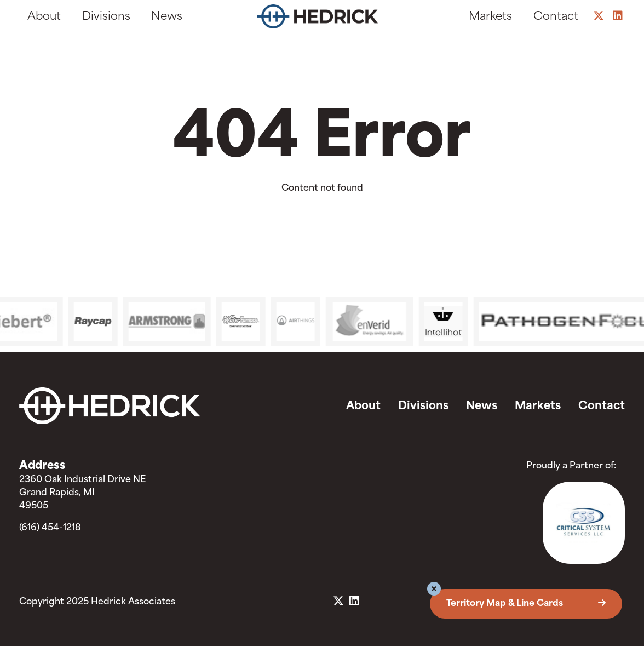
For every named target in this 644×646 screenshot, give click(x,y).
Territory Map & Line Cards (526, 604)
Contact (556, 17)
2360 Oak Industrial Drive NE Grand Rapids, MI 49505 (82, 493)
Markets (490, 17)
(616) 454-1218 (50, 528)
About (44, 17)
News (167, 17)
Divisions (106, 17)
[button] (434, 590)
